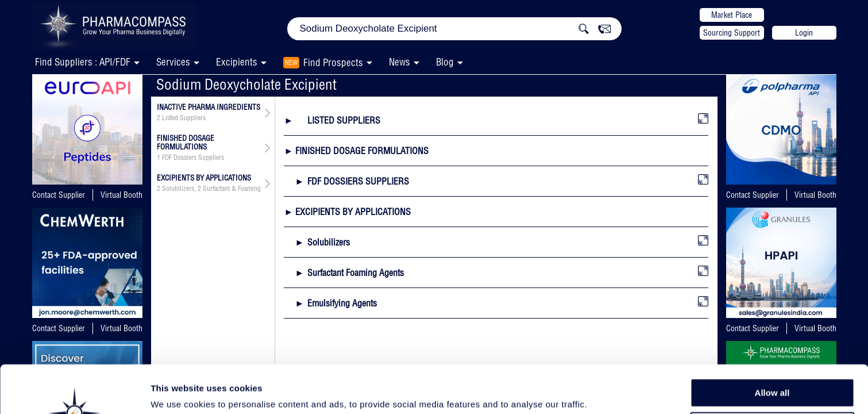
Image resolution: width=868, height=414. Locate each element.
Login (804, 33)
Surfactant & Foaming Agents (242, 189)
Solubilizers (178, 189)
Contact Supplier (59, 195)
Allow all (772, 345)
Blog (445, 62)
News (400, 62)
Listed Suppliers (184, 118)
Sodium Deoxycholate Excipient (246, 84)
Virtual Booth (121, 195)
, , (209, 189)
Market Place (732, 15)
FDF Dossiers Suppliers (193, 158)
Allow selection (772, 371)
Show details (603, 392)
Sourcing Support (732, 33)
